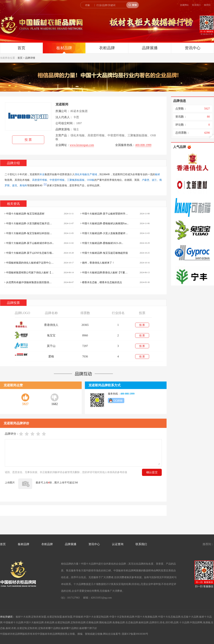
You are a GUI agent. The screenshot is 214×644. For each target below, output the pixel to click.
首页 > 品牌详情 (26, 58)
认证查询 (118, 544)
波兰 (154, 180)
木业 (42, 174)
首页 (21, 48)
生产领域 (92, 174)
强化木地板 (81, 174)
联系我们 (196, 5)
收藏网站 (184, 5)
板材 (157, 174)
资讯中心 (193, 48)
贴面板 (81, 180)
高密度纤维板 (40, 180)
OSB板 (91, 180)
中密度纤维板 (57, 180)
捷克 (15, 185)
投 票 (28, 140)
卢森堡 (146, 180)
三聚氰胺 (72, 180)
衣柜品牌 (107, 48)
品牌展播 (150, 48)
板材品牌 (64, 48)
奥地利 (23, 185)
